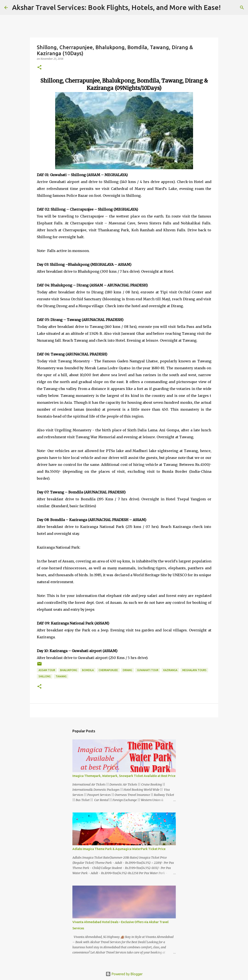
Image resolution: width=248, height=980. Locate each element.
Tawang (61, 676)
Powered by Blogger (124, 974)
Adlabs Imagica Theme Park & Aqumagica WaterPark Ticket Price (119, 849)
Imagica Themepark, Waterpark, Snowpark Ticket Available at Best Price (124, 776)
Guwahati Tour (148, 670)
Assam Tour (47, 670)
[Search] (227, 8)
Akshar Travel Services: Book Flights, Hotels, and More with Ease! (116, 7)
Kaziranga (170, 670)
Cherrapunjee (108, 670)
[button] (39, 68)
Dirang (127, 670)
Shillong (45, 676)
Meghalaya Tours (194, 670)
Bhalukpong (69, 670)
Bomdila (88, 670)
